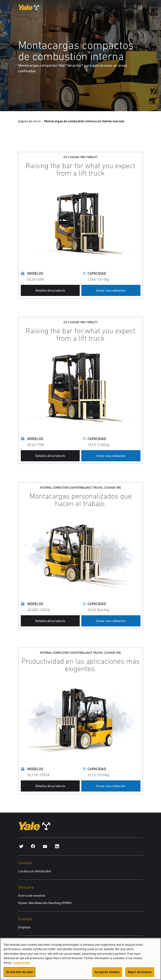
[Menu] (140, 7)
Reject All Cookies (140, 974)
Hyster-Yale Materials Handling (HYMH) (45, 903)
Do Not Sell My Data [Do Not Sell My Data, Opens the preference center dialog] (20, 974)
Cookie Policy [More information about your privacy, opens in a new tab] (22, 964)
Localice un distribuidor (35, 871)
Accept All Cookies (107, 974)
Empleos (24, 927)
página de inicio (29, 121)
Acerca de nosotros (32, 895)
